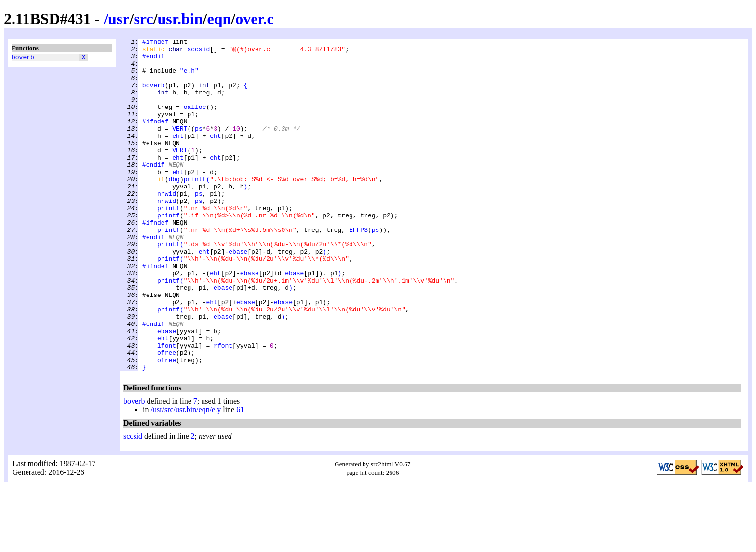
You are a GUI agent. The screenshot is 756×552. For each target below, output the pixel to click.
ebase (238, 295)
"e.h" (189, 78)
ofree (167, 416)
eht (178, 156)
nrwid (167, 225)
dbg (174, 208)
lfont (167, 407)
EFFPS (358, 269)
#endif (154, 60)
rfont (223, 407)
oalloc (195, 121)
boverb (23, 58)
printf (195, 208)
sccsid (198, 52)
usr (119, 19)
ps (199, 147)
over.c (255, 19)
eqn (219, 19)
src (143, 19)
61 (240, 476)
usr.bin (180, 19)
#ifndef (155, 43)
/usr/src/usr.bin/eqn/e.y (186, 476)
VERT (180, 147)
